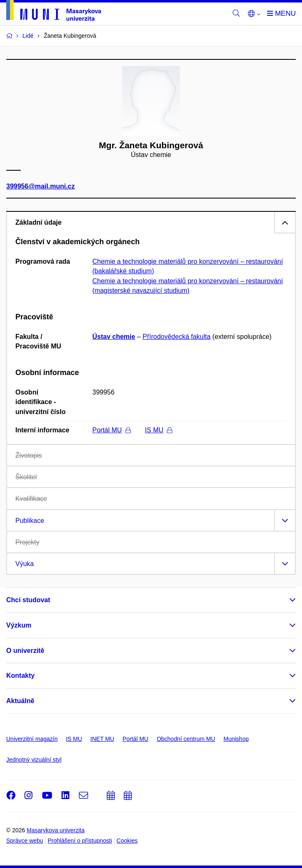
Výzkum (19, 625)
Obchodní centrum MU (186, 739)
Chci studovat (28, 600)
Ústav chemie (114, 337)
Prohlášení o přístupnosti (80, 841)
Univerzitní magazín (32, 739)
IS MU (158, 430)
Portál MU (111, 430)
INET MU (102, 739)
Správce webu (25, 841)
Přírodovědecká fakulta (177, 337)
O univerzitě (25, 651)
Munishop (236, 739)
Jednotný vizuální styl (34, 760)
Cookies (127, 841)
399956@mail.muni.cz (41, 187)
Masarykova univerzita (55, 830)
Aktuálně (20, 701)
